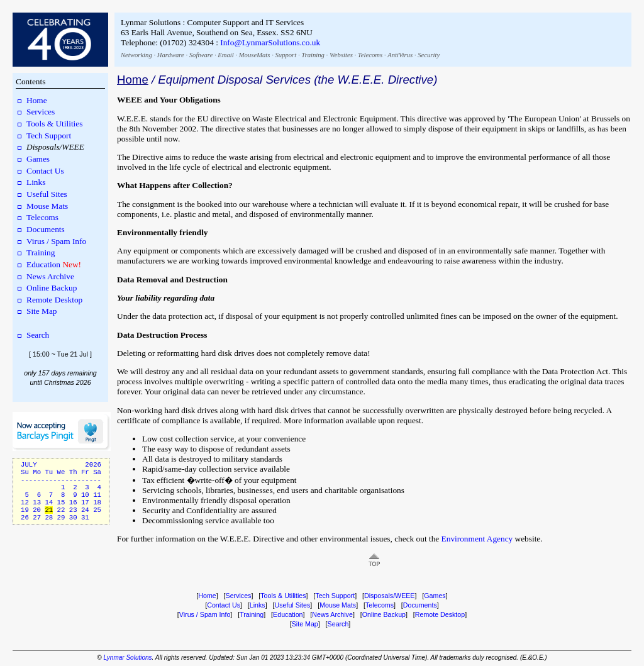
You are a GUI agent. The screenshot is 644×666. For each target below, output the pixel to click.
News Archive (50, 276)
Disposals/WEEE (390, 596)
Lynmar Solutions (127, 658)
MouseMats (255, 55)
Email (225, 55)
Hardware (171, 55)
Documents (46, 229)
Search (38, 335)
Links (36, 182)
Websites (341, 55)
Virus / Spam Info (56, 241)
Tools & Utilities (54, 124)
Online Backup (52, 288)
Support (286, 55)
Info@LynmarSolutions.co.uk (270, 42)
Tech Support (49, 136)
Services (41, 112)
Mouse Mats (47, 206)
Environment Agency (477, 539)
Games (38, 159)
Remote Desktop (54, 300)
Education (43, 264)
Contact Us (45, 171)
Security (429, 55)
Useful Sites (47, 194)
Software (201, 55)
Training (313, 55)
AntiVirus (400, 55)
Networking (136, 55)
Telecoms (370, 55)
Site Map (42, 311)
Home (37, 100)
